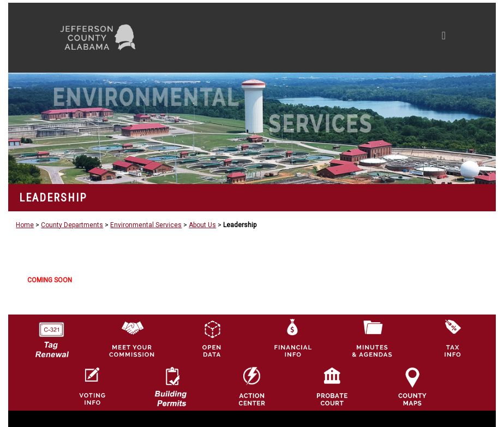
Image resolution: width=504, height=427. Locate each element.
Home (25, 225)
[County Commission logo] (131, 338)
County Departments (72, 225)
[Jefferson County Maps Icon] (412, 386)
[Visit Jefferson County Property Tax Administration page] (452, 338)
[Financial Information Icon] (292, 338)
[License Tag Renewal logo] (51, 336)
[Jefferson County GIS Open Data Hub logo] (212, 338)
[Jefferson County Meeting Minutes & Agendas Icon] (372, 338)
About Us (202, 225)
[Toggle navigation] (340, 38)
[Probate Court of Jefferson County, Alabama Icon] (332, 386)
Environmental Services (146, 225)
